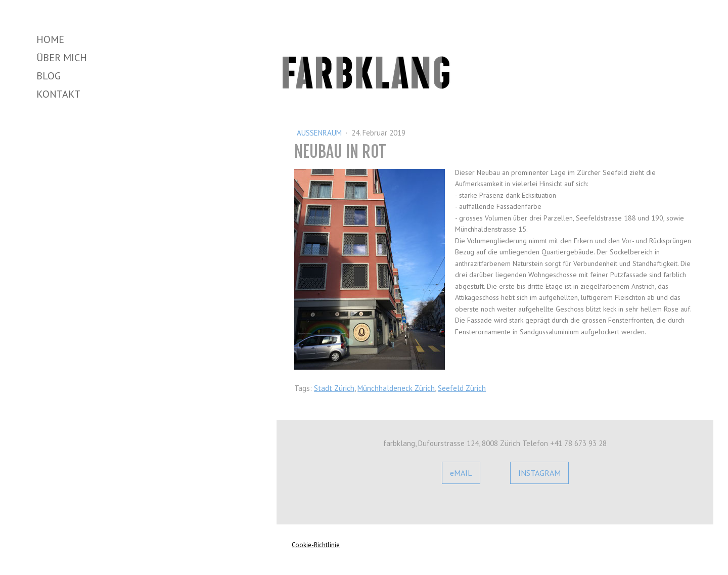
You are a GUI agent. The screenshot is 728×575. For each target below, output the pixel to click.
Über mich (62, 58)
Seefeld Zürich (462, 388)
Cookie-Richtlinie (316, 545)
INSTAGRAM (539, 473)
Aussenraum (320, 133)
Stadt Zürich (334, 388)
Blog (49, 76)
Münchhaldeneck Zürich (396, 388)
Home (50, 39)
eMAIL (461, 473)
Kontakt (58, 94)
